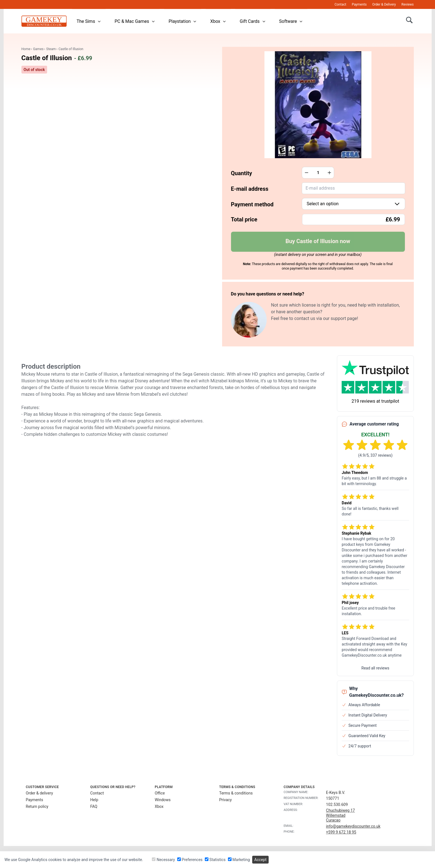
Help (94, 800)
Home (26, 49)
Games (38, 49)
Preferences (190, 860)
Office (160, 793)
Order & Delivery (384, 4)
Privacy (225, 800)
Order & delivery (40, 793)
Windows (163, 800)
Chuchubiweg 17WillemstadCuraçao (341, 815)
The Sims (89, 21)
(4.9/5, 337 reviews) (375, 455)
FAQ (94, 806)
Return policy (37, 806)
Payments (359, 4)
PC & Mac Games (135, 21)
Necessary (163, 860)
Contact (340, 4)
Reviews (408, 4)
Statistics (215, 860)
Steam (51, 49)
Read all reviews (375, 668)
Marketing (239, 860)
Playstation (183, 21)
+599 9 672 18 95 (341, 832)
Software (291, 21)
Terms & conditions (236, 793)
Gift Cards (253, 21)
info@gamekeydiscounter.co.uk (353, 826)
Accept (261, 860)
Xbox (218, 21)
